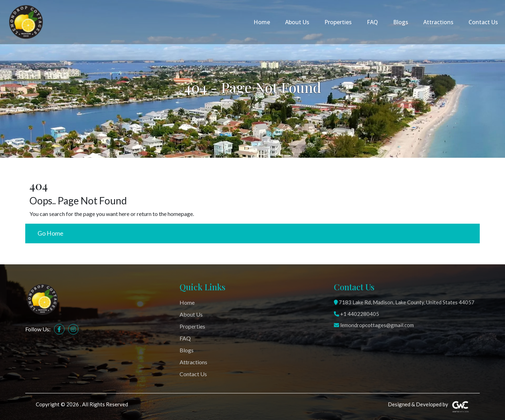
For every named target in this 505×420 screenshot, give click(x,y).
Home (262, 22)
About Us (297, 22)
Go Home (50, 233)
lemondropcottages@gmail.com (374, 325)
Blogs (401, 22)
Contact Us (483, 22)
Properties (338, 22)
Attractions (438, 22)
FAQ (372, 22)
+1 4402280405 (356, 314)
